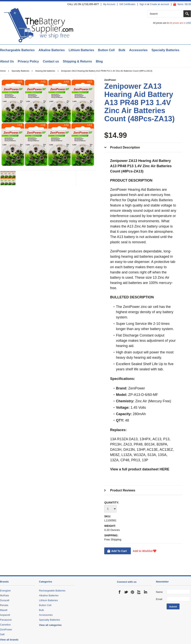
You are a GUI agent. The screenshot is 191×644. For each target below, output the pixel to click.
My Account (109, 4)
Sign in (143, 4)
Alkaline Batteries (52, 50)
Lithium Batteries (81, 50)
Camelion (5, 625)
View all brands (9, 640)
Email (159, 599)
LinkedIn (145, 592)
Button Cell (106, 50)
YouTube (139, 592)
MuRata (4, 595)
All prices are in (180, 23)
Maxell (4, 610)
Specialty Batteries (165, 50)
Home (3, 71)
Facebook (120, 592)
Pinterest (133, 592)
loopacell (5, 615)
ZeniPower (110, 80)
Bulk (122, 50)
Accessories (138, 50)
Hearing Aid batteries (45, 71)
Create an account (160, 4)
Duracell (5, 600)
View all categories (50, 625)
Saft (2, 634)
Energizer (5, 591)
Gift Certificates (127, 4)
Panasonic (6, 620)
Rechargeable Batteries (17, 50)
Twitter (126, 592)
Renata (4, 605)
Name (159, 592)
